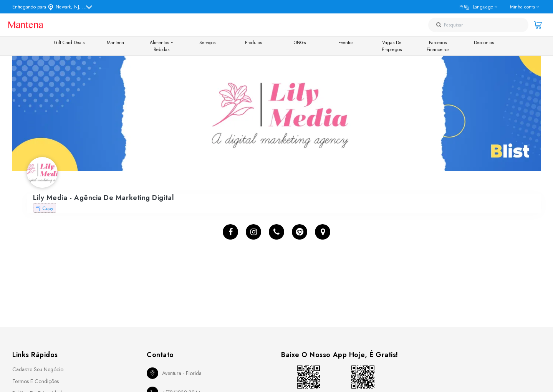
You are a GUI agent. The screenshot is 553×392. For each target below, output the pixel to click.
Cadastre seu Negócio (38, 369)
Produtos (253, 43)
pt (476, 7)
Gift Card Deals (69, 43)
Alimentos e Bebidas (161, 46)
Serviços (207, 43)
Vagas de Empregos (392, 46)
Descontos (484, 43)
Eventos (346, 43)
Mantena (115, 43)
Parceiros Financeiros (438, 46)
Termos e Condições (36, 381)
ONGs (300, 43)
